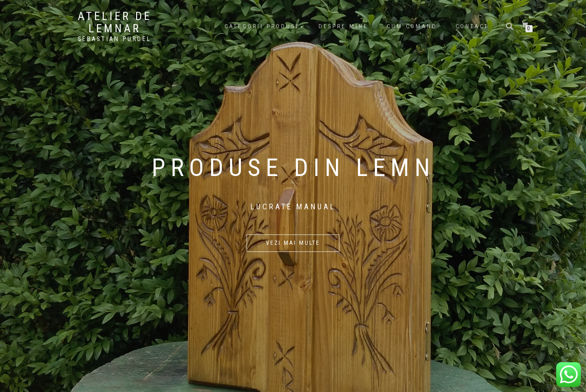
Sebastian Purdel (115, 39)
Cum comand (412, 26)
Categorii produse (262, 26)
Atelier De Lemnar (115, 23)
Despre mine (343, 26)
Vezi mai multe (293, 243)
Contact (472, 26)
